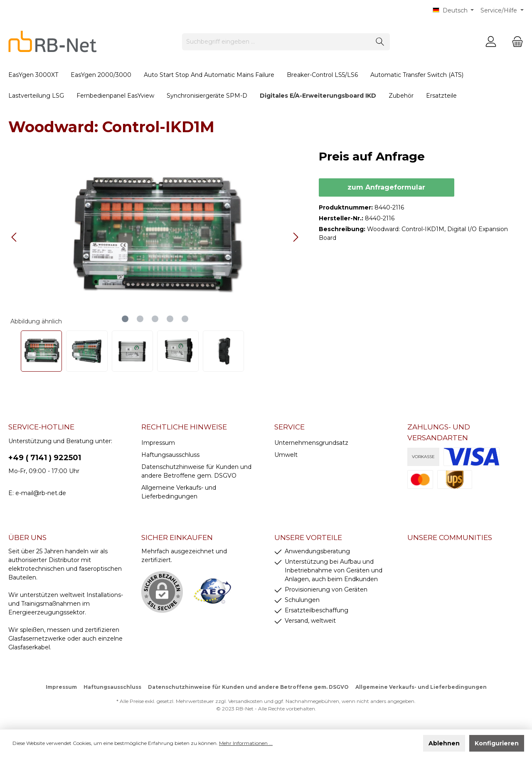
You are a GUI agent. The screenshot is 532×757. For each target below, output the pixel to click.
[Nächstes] (296, 237)
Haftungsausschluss (170, 455)
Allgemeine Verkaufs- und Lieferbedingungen (421, 687)
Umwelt (286, 455)
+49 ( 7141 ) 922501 (45, 458)
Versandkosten (245, 701)
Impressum (158, 443)
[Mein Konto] (491, 42)
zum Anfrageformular (386, 187)
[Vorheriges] (15, 237)
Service (289, 427)
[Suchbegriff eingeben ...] (276, 42)
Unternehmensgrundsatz (311, 443)
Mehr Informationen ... (246, 743)
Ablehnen (444, 743)
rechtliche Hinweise (184, 427)
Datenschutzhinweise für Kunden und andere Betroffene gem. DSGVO (248, 687)
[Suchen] (380, 42)
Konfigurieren (497, 743)
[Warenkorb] (515, 42)
